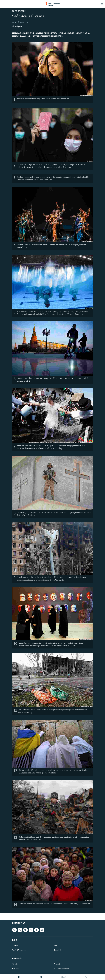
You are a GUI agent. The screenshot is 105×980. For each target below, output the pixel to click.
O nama (15, 946)
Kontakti (57, 950)
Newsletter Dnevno (61, 969)
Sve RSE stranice (19, 950)
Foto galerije (19, 11)
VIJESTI (64, 977)
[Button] (17, 27)
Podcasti (57, 964)
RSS (55, 946)
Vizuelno (16, 969)
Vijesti (15, 964)
